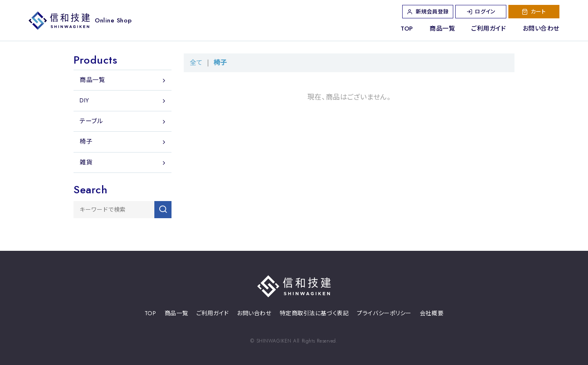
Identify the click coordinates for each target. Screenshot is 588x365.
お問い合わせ (541, 29)
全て (196, 63)
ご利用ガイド (489, 29)
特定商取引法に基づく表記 (314, 313)
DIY (85, 100)
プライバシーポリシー (384, 313)
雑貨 (86, 162)
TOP (407, 29)
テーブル (91, 121)
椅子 (220, 63)
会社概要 (432, 313)
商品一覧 (442, 29)
